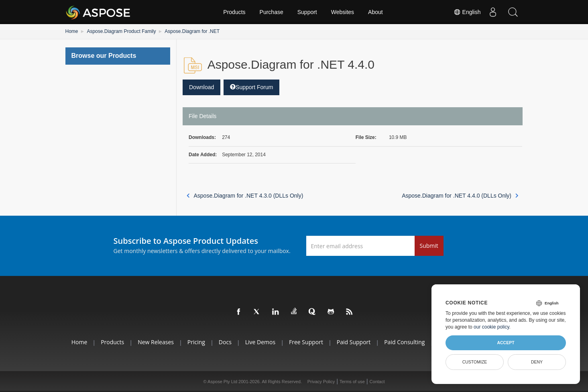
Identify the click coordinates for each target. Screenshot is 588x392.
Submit (429, 246)
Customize (475, 362)
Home (72, 31)
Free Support (306, 342)
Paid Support (354, 342)
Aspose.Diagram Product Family (121, 31)
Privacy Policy (321, 382)
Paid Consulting (404, 342)
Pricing (196, 342)
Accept (506, 343)
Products (234, 12)
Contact (377, 382)
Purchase (272, 12)
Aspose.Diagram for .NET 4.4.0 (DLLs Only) (460, 196)
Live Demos (260, 342)
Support (307, 12)
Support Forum (251, 87)
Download (201, 87)
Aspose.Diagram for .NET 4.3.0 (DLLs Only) (245, 196)
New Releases (156, 342)
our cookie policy (491, 327)
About (375, 12)
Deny (537, 362)
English (467, 12)
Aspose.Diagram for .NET (192, 31)
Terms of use (352, 382)
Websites (343, 12)
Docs (225, 342)
